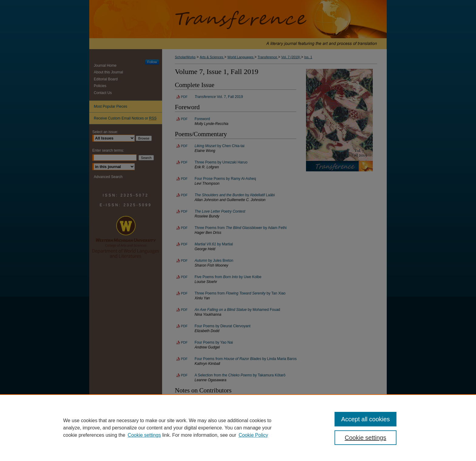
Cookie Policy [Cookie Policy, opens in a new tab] (253, 435)
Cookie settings (144, 435)
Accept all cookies (365, 419)
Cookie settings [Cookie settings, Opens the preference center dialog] (366, 438)
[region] (238, 428)
